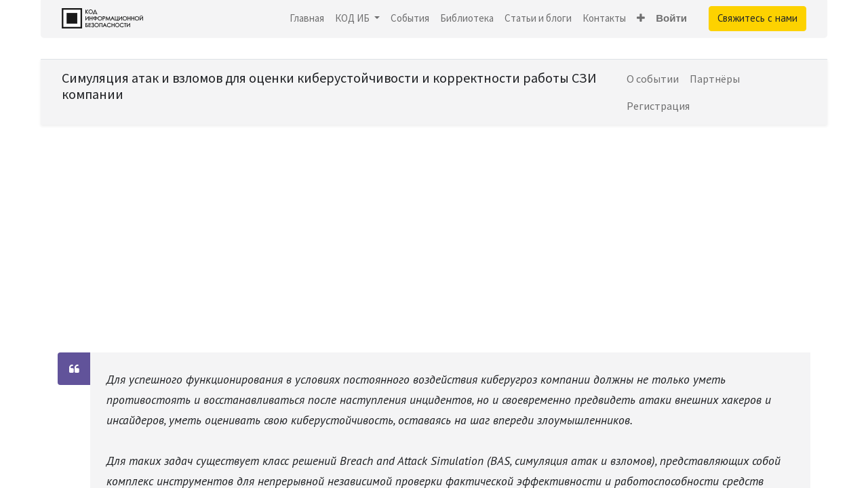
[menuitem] (307, 19)
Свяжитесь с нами (757, 18)
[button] (641, 19)
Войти (671, 18)
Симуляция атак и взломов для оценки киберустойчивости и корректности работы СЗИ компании (329, 86)
